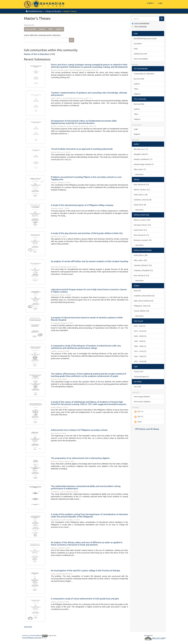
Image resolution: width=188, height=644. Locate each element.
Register (137, 134)
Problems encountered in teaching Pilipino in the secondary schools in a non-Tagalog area (86, 178)
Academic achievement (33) (144, 296)
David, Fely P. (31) (140, 230)
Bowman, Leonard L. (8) (143, 240)
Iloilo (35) (137, 291)
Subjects (59, 29)
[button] (151, 3)
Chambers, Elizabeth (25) (143, 270)
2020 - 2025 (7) (140, 326)
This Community (139, 27)
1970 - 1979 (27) (140, 351)
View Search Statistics (142, 402)
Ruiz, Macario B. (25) (141, 276)
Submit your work (140, 54)
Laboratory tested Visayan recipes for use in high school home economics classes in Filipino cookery (89, 291)
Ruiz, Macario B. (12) (141, 235)
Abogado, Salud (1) (141, 154)
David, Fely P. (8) (140, 205)
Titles (51, 29)
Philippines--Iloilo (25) (142, 306)
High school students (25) (144, 301)
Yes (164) (137, 387)
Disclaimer (138, 44)
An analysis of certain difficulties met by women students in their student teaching (90, 261)
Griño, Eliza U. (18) (141, 195)
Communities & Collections (144, 74)
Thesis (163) (139, 372)
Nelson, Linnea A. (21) (142, 190)
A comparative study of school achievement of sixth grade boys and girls (85, 599)
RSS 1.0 (139, 412)
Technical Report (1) (141, 377)
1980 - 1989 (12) (140, 346)
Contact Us (26, 635)
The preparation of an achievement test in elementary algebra (80, 458)
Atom (138, 422)
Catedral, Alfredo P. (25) (143, 265)
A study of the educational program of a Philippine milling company (82, 205)
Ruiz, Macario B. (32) (141, 185)
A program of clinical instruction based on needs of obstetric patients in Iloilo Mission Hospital (87, 319)
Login (136, 129)
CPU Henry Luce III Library (147, 429)
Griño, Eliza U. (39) (141, 255)
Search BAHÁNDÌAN (141, 24)
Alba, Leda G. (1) (140, 169)
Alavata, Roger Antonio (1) (144, 164)
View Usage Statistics (142, 397)
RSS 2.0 (139, 417)
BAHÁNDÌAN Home (35, 11)
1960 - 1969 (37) (140, 356)
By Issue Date (31, 29)
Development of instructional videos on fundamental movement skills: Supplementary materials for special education (84, 122)
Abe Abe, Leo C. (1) (141, 149)
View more (28, 627)
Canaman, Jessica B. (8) (143, 200)
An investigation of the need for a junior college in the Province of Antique (86, 570)
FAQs (136, 49)
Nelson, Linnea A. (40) (142, 220)
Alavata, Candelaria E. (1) (143, 159)
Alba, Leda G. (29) (140, 260)
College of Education (53, 11)
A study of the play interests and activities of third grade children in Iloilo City (87, 233)
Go (71, 40)
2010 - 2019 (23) (140, 331)
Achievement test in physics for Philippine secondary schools (79, 430)
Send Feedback (36, 635)
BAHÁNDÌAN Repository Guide (145, 39)
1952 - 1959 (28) (140, 361)
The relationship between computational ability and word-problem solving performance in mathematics (86, 487)
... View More (139, 174)
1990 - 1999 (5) (140, 341)
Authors (42, 29)
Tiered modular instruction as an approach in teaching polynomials (82, 149)
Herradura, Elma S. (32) (142, 225)
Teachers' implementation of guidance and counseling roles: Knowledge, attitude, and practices (89, 94)
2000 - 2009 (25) (140, 336)
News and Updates (141, 59)
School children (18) (141, 311)
